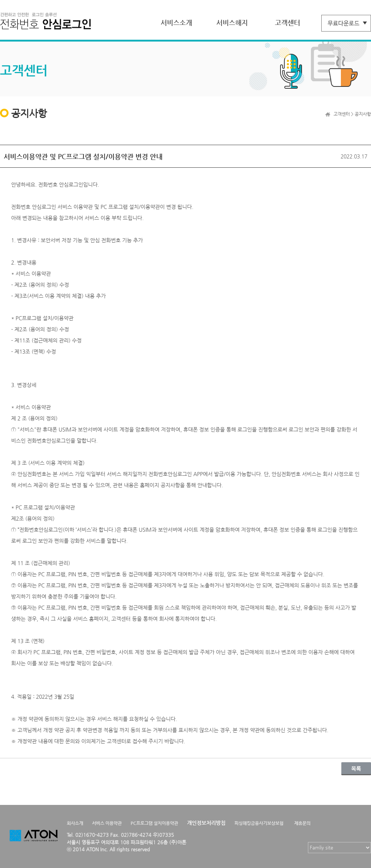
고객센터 (288, 22)
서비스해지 (232, 22)
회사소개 (75, 823)
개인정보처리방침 (206, 823)
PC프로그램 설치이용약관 (154, 823)
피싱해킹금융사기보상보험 (259, 823)
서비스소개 (176, 22)
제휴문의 (302, 823)
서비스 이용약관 (107, 823)
